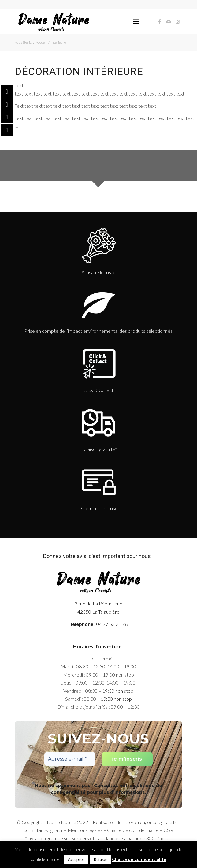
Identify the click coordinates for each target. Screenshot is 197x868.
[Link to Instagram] (178, 21)
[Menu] (136, 21)
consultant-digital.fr (43, 830)
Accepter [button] (76, 859)
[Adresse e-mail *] (70, 759)
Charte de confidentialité (133, 830)
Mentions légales (85, 830)
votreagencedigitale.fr (154, 822)
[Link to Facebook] (159, 21)
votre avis (75, 556)
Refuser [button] (101, 859)
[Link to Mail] (169, 21)
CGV (168, 830)
